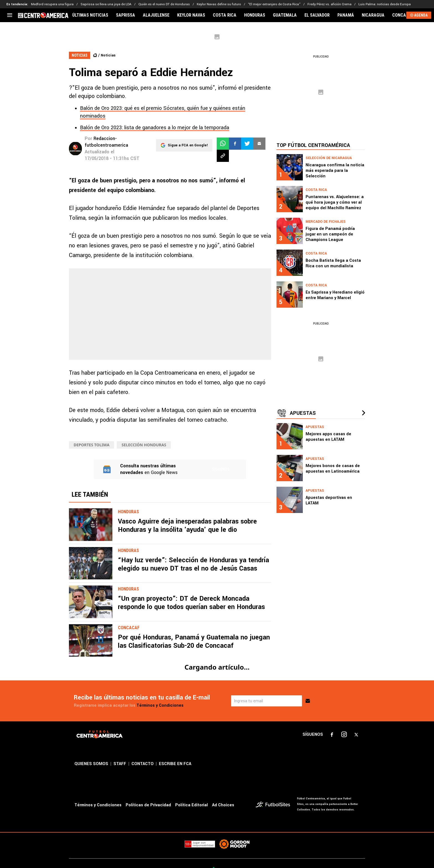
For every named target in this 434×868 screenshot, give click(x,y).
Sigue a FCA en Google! (188, 144)
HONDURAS (255, 15)
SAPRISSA (126, 15)
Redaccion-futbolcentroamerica (106, 142)
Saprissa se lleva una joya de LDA (106, 4)
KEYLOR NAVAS (191, 15)
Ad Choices (223, 805)
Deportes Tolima (91, 445)
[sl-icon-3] (356, 735)
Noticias (108, 55)
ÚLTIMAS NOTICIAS (90, 15)
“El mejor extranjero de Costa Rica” (274, 4)
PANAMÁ (346, 15)
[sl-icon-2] (344, 735)
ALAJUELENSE (156, 15)
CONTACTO (143, 764)
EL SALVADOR (317, 15)
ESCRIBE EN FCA (175, 764)
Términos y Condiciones (160, 705)
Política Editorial (192, 805)
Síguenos (221, 469)
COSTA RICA (225, 15)
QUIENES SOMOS (91, 764)
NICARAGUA (373, 15)
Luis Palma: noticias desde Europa (385, 4)
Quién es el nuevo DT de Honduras (164, 4)
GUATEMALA (285, 15)
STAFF (120, 764)
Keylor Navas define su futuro (219, 4)
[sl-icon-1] (332, 735)
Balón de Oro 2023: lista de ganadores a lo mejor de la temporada (155, 128)
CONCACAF (403, 15)
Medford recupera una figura (52, 4)
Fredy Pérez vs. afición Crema (330, 4)
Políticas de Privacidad (148, 805)
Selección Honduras (144, 445)
